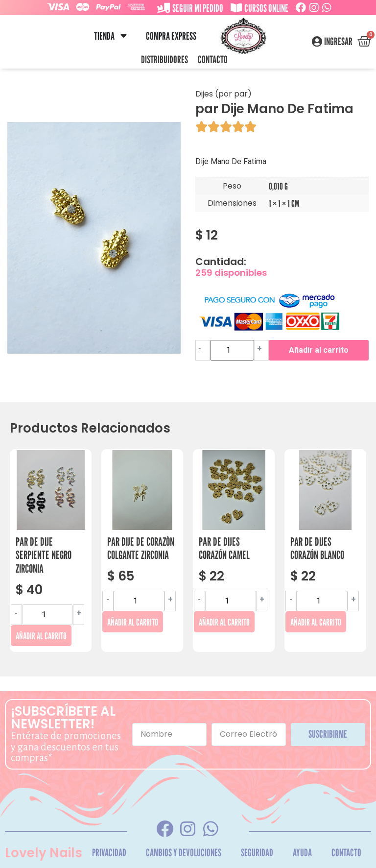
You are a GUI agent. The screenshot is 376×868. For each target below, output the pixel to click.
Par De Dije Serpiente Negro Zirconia (44, 555)
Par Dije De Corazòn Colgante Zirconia (141, 548)
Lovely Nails (44, 853)
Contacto (213, 60)
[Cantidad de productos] (232, 350)
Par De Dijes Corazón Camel (224, 548)
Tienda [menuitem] (104, 36)
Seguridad (257, 853)
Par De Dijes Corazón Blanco (317, 548)
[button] (124, 36)
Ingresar (338, 42)
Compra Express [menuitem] (171, 36)
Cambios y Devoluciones (184, 853)
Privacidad (109, 853)
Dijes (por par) (223, 94)
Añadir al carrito (319, 350)
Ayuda (302, 853)
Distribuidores (164, 60)
